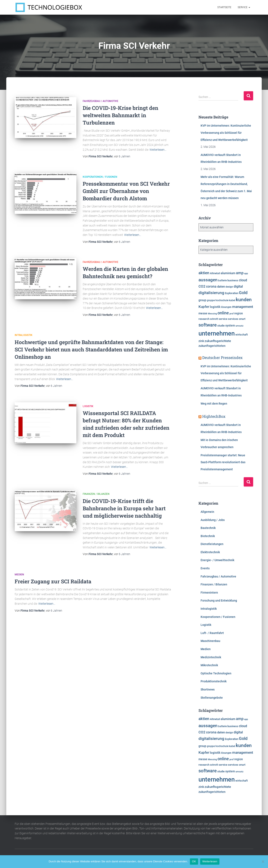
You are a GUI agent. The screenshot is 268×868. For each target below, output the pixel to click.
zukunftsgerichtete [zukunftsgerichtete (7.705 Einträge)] (218, 341)
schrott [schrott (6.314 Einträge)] (214, 319)
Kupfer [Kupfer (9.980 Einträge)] (204, 307)
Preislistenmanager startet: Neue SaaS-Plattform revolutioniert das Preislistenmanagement (223, 462)
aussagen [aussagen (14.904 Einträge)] (208, 280)
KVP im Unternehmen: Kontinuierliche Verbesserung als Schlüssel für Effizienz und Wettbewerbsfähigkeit (226, 133)
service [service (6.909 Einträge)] (223, 319)
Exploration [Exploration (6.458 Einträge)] (232, 293)
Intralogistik (24, 335)
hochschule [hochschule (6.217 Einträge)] (222, 300)
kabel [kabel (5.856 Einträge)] (232, 300)
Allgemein (207, 512)
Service (244, 7)
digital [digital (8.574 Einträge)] (238, 287)
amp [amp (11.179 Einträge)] (240, 273)
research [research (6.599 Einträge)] (204, 319)
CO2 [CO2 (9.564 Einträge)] (202, 286)
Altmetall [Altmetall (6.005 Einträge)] (215, 273)
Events (205, 568)
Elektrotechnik (210, 552)
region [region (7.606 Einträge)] (239, 313)
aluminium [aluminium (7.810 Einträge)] (228, 273)
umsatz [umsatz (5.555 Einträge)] (240, 326)
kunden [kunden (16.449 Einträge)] (244, 300)
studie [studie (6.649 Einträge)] (221, 326)
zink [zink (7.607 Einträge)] (201, 341)
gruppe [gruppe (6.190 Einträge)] (211, 300)
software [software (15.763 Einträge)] (208, 325)
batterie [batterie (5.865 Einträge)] (222, 280)
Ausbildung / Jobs (213, 520)
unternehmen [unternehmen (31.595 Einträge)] (217, 333)
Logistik (88, 406)
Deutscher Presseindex (222, 357)
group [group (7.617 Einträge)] (202, 300)
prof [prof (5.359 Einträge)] (232, 314)
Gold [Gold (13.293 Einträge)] (243, 293)
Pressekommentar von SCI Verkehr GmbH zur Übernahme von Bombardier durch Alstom (126, 191)
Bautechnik (208, 528)
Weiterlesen (210, 861)
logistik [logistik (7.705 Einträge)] (215, 307)
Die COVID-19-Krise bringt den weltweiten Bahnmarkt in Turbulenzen (120, 115)
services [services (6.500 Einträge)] (233, 319)
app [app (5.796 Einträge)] (246, 273)
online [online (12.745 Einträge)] (223, 313)
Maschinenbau (210, 641)
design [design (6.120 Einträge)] (229, 287)
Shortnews (208, 689)
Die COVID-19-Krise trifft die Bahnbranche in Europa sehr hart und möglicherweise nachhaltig (124, 508)
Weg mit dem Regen (214, 404)
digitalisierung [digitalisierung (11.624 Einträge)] (211, 293)
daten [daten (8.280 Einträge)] (221, 287)
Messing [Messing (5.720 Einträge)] (212, 314)
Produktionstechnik (214, 681)
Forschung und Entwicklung (219, 601)
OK (194, 861)
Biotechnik (208, 536)
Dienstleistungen (212, 544)
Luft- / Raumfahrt (212, 633)
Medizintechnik (211, 657)
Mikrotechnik (209, 665)
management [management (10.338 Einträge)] (243, 307)
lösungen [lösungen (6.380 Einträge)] (226, 307)
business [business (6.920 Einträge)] (233, 280)
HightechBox (214, 416)
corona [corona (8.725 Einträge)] (211, 286)
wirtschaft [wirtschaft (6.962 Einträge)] (242, 335)
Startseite (224, 7)
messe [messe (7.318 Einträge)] (203, 313)
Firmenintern (209, 593)
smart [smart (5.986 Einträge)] (242, 319)
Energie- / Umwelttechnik (217, 560)
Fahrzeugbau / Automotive (100, 101)
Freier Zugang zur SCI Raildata (53, 581)
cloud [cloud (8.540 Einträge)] (243, 280)
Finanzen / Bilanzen (96, 494)
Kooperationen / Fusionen (100, 177)
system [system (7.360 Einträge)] (230, 325)
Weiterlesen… (158, 150)
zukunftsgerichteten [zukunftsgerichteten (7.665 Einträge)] (212, 346)
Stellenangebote (212, 698)
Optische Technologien (216, 673)
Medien (19, 575)
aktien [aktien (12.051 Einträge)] (204, 273)
